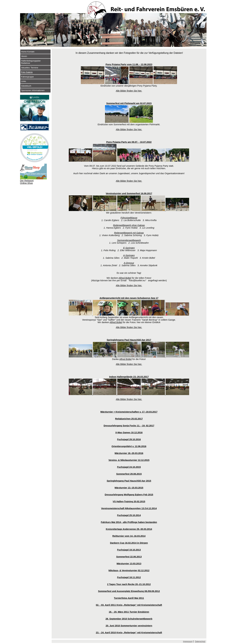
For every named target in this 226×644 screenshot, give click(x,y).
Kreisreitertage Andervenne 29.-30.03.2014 (129, 529)
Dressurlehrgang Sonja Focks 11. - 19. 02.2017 (129, 426)
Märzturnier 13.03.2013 (129, 564)
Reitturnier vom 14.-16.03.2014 (129, 536)
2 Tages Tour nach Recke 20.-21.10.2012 (129, 584)
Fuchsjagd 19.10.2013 (129, 550)
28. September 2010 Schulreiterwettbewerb (129, 619)
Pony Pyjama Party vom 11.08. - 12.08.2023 (129, 64)
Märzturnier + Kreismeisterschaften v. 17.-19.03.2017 (129, 412)
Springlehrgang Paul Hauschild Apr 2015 (129, 481)
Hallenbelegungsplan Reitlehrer (31, 62)
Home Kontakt (28, 52)
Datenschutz (200, 641)
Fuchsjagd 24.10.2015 (129, 467)
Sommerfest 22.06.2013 (129, 557)
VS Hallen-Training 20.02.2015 (129, 501)
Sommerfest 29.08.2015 (129, 474)
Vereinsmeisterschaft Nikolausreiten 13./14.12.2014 (129, 508)
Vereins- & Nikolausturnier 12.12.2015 (129, 460)
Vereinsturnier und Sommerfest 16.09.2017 (129, 193)
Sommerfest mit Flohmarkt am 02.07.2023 (129, 103)
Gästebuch (26, 86)
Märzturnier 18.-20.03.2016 (129, 453)
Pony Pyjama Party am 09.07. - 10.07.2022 (129, 142)
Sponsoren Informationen (33, 90)
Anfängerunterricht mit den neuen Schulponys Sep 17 (129, 298)
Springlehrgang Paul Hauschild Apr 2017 (129, 340)
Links (24, 81)
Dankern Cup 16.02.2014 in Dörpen (129, 543)
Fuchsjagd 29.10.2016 (129, 439)
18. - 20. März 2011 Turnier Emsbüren (129, 612)
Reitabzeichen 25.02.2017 (129, 419)
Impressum (188, 641)
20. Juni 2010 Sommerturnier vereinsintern (129, 626)
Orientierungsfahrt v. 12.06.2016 (129, 446)
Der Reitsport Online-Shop (27, 182)
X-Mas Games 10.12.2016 (129, 433)
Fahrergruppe (28, 77)
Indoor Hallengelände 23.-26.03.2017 (129, 377)
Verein (24, 56)
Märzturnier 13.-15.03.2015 (129, 488)
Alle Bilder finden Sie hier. (129, 91)
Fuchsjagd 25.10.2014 (129, 515)
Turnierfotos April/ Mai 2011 (129, 598)
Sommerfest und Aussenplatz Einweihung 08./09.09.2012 (129, 591)
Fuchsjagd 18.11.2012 (129, 577)
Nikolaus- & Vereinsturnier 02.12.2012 (129, 570)
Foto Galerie (27, 72)
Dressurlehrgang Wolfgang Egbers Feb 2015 (129, 495)
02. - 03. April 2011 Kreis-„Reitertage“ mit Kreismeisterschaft (129, 605)
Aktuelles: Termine (30, 68)
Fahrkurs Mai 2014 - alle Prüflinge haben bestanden (129, 522)
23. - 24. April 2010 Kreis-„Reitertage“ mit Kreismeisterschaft (129, 633)
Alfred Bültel (125, 278)
